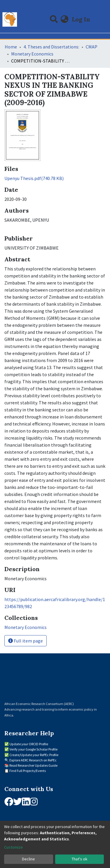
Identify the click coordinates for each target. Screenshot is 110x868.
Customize (13, 847)
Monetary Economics (32, 54)
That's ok (79, 859)
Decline (28, 859)
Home (11, 47)
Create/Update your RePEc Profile (34, 755)
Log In (82, 19)
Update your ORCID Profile (29, 744)
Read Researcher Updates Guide (33, 765)
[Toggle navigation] (102, 19)
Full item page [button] (26, 641)
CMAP (92, 47)
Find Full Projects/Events (28, 771)
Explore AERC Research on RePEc (33, 760)
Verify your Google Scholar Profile (33, 749)
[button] (65, 19)
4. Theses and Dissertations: (51, 47)
